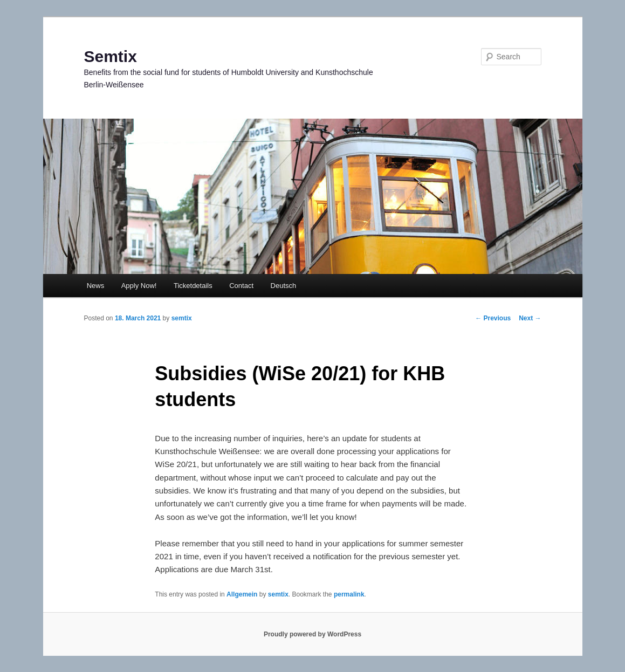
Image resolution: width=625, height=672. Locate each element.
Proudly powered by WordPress (312, 634)
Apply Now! (139, 286)
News (96, 286)
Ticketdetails (193, 286)
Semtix (111, 56)
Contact (241, 286)
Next (530, 318)
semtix (182, 318)
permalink (349, 594)
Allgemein (242, 594)
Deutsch (284, 286)
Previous (493, 318)
